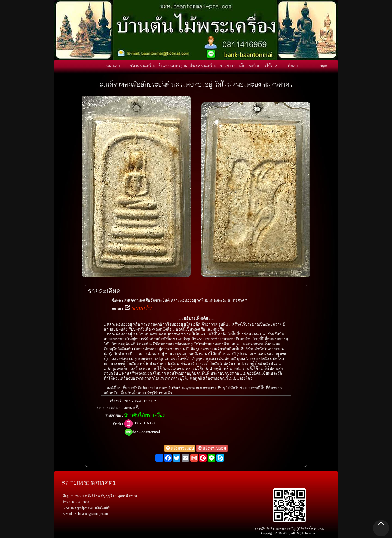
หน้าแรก (113, 65)
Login (323, 65)
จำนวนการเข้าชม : (110, 408)
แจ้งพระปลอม (212, 448)
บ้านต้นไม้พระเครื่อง (144, 415)
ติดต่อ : (118, 424)
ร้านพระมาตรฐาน (173, 65)
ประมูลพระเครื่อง (203, 65)
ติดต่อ (293, 65)
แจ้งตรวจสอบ (180, 448)
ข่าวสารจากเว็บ (233, 65)
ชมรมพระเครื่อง (143, 65)
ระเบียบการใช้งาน (263, 65)
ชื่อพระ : (118, 301)
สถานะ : (118, 309)
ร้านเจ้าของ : (114, 415)
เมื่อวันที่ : (117, 401)
